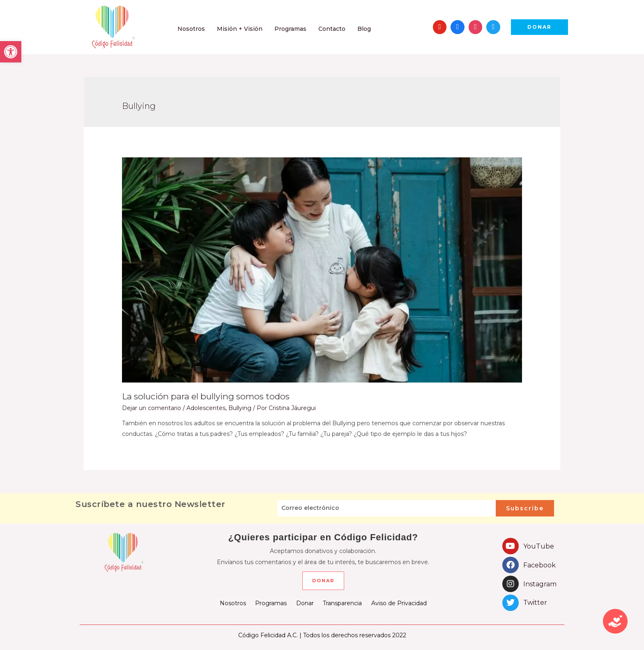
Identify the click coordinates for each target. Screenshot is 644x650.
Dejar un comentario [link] (152, 408)
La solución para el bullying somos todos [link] (203, 396)
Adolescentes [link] (206, 408)
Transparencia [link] (342, 603)
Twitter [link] (535, 603)
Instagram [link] (540, 584)
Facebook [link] (539, 565)
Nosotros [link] (233, 603)
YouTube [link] (539, 546)
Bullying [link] (240, 408)
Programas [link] (271, 603)
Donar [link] (305, 603)
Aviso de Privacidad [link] (399, 603)
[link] (11, 52)
